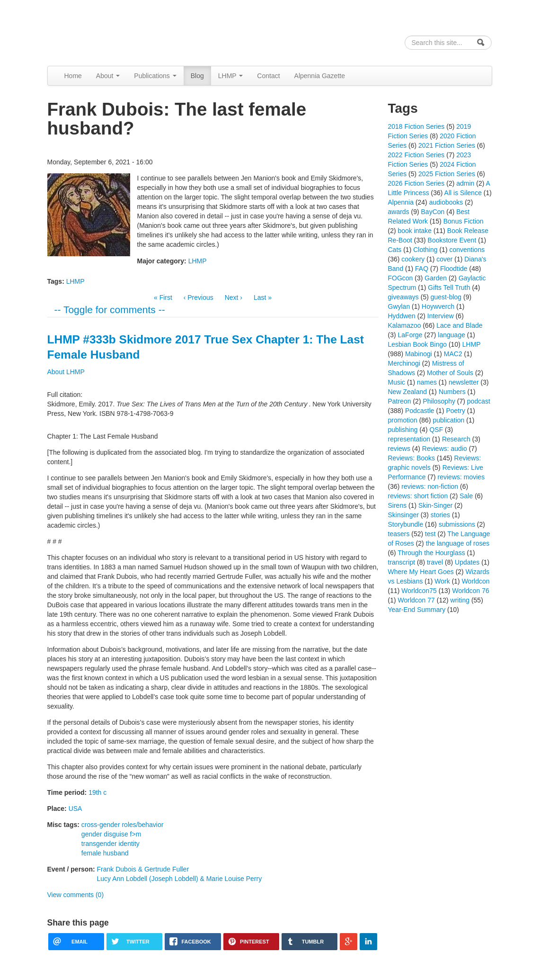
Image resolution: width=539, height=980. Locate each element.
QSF (436, 430)
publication (448, 420)
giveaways (403, 297)
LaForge (410, 335)
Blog (197, 76)
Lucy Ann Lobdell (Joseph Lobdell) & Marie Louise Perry (180, 879)
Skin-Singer (435, 505)
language (451, 335)
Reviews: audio (445, 449)
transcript (402, 562)
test (430, 534)
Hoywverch (438, 306)
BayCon (433, 212)
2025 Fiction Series (447, 174)
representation (409, 439)
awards (399, 212)
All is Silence (463, 193)
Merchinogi (404, 363)
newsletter (464, 382)
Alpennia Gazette (320, 76)
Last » (263, 297)
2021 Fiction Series (447, 145)
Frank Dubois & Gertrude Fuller (143, 869)
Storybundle (406, 524)
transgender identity (110, 844)
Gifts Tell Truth (449, 288)
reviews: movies (461, 477)
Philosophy (439, 401)
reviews (399, 449)
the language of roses (458, 543)
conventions (467, 250)
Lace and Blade (459, 325)
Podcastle (420, 411)
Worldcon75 (419, 591)
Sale (466, 496)
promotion (403, 420)
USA (75, 809)
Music (397, 382)
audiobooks (446, 202)
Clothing (425, 250)
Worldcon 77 (416, 600)
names (427, 382)
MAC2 (453, 354)
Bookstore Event (452, 240)
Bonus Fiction (464, 221)
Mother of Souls (450, 373)
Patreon (400, 401)
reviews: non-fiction (430, 486)
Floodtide (454, 269)
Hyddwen (402, 316)
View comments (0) (76, 895)
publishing (403, 430)
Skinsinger (403, 515)
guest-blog (446, 297)
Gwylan (399, 306)
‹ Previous (199, 297)
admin (465, 183)
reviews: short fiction (418, 496)
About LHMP (66, 372)
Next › (234, 297)
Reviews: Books (412, 458)
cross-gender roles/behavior (123, 825)
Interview (441, 316)
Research (456, 439)
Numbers (452, 392)
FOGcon (401, 278)
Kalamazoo (405, 325)
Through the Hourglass (431, 553)
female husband (105, 853)
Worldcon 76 (470, 591)
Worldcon (476, 581)
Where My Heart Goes (421, 572)
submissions (457, 524)
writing (460, 600)
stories (440, 515)
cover (444, 259)
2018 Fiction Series (416, 126)
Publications (155, 76)
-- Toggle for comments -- (110, 310)
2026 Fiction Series (416, 183)
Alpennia (96, 31)
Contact (268, 76)
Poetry (455, 411)
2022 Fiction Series (416, 155)
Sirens (398, 505)
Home (73, 76)
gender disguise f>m (111, 834)
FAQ (422, 269)
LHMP (231, 76)
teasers (399, 534)
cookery (413, 259)
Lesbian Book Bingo (418, 344)
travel (435, 562)
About (108, 76)
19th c (97, 792)
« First (163, 297)
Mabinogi (419, 354)
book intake (415, 231)
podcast (479, 401)
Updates (467, 562)
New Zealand (408, 392)
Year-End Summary (417, 610)
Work (442, 581)
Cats (395, 250)
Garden (436, 278)
